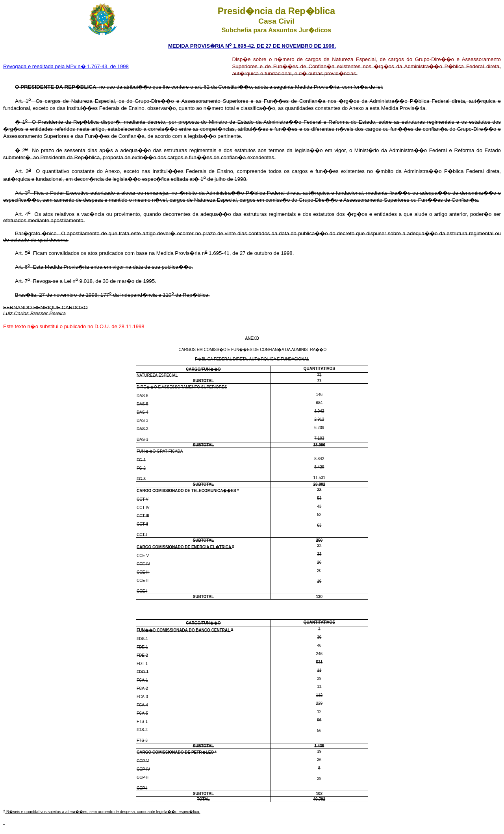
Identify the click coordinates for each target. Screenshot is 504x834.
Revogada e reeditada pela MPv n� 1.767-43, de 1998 (66, 66)
